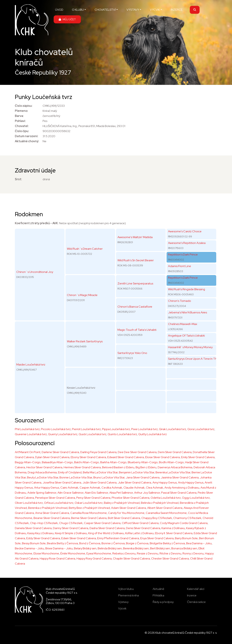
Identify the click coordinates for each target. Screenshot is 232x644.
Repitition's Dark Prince (183, 255)
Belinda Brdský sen (110, 548)
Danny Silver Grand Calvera (71, 528)
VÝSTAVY (133, 10)
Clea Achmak (155, 488)
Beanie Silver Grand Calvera (52, 518)
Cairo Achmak (69, 488)
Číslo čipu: (22, 131)
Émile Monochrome (73, 553)
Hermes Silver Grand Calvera (82, 467)
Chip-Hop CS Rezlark (44, 523)
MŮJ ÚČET (67, 19)
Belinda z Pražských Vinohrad (160, 503)
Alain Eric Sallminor (96, 493)
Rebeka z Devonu (124, 553)
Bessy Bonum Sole (34, 543)
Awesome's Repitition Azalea (187, 243)
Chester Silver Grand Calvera (170, 559)
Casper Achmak (90, 488)
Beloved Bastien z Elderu (118, 467)
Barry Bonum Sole (186, 538)
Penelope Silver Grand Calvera (55, 498)
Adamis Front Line (180, 266)
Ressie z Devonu (148, 553)
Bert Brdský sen (160, 548)
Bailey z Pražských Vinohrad (122, 503)
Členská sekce (196, 602)
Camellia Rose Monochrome (89, 513)
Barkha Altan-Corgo (113, 462)
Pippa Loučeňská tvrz (116, 429)
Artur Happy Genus (47, 488)
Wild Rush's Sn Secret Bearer (136, 260)
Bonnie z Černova (113, 543)
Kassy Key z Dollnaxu (41, 533)
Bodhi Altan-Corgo (171, 462)
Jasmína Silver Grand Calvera (180, 477)
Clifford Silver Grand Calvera (140, 523)
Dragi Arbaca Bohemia (42, 472)
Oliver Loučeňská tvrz (29, 503)
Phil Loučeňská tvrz (27, 429)
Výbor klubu (126, 589)
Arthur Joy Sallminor (147, 493)
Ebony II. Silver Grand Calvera (174, 533)
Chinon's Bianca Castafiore (135, 307)
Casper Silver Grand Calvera (102, 523)
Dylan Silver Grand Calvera (52, 457)
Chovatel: (22, 126)
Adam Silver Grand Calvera (129, 508)
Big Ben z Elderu (146, 467)
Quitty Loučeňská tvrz (153, 434)
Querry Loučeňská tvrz (63, 434)
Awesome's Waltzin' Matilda (135, 237)
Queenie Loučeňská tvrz (31, 434)
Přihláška (158, 595)
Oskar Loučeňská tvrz (89, 503)
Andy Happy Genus (191, 483)
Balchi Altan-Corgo (87, 462)
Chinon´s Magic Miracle (82, 295)
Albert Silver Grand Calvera (165, 508)
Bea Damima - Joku (199, 543)
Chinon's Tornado (180, 301)
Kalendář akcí (196, 589)
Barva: (19, 116)
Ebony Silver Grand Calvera (88, 457)
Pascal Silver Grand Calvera (179, 493)
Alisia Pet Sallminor (121, 493)
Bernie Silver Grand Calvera (89, 518)
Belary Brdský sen (85, 548)
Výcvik (122, 608)
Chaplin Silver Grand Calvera (131, 559)
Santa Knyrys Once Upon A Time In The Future (198, 359)
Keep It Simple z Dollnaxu (71, 533)
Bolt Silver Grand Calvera (124, 518)
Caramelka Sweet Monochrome (166, 513)
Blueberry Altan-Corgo (143, 462)
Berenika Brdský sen (136, 548)
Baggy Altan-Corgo (28, 462)
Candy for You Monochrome (126, 513)
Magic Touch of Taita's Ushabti (137, 330)
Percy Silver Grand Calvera (93, 498)
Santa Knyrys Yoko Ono (132, 353)
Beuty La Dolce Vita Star (43, 477)
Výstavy (123, 602)
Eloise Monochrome (46, 553)
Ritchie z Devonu (170, 553)
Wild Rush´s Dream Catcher (85, 249)
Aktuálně (158, 589)
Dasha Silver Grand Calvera (107, 528)
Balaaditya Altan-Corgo (57, 462)
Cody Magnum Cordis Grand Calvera (184, 523)
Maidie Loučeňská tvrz (31, 365)
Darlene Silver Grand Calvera (60, 452)
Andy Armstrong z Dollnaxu (182, 488)
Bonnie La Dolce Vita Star (76, 477)
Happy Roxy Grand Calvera (94, 559)
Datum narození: (27, 136)
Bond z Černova (90, 543)
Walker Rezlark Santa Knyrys (85, 341)
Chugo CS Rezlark (71, 523)
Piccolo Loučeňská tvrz (56, 429)
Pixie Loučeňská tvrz (144, 429)
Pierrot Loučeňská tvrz (86, 429)
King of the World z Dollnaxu (106, 533)
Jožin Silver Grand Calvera (100, 483)
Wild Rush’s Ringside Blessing (187, 289)
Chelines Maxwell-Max (183, 324)
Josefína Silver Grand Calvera (62, 483)
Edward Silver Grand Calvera (126, 457)
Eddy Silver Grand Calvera (43, 538)
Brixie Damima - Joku (59, 548)
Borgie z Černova (137, 543)
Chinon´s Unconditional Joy (35, 272)
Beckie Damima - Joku (29, 548)
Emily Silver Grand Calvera (198, 457)
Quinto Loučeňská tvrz (122, 434)
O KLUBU (78, 10)
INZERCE (177, 10)
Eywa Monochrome (99, 553)
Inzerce (192, 595)
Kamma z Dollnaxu (173, 528)
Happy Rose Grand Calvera (57, 559)
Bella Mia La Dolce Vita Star (100, 472)
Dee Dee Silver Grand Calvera (137, 452)
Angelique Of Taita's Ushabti (186, 336)
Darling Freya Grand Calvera (98, 452)
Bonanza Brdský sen (184, 548)
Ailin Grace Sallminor (70, 493)
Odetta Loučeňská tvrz (166, 498)
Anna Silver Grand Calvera (52, 513)
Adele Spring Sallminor (42, 493)
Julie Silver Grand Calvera (134, 483)
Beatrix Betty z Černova (62, 543)
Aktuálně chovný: (27, 141)
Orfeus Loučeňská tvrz (59, 503)
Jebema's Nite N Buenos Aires (188, 312)
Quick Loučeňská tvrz (93, 434)
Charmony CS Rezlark (187, 518)
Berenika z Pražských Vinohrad (48, 508)
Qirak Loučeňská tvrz (173, 429)
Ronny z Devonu (193, 553)
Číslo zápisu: (24, 106)
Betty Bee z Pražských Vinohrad (89, 508)
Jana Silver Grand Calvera (143, 477)
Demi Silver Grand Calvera (175, 452)
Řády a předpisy (163, 602)
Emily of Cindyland (70, 472)
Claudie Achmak (134, 488)
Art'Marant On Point (28, 452)
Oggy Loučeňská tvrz (196, 498)
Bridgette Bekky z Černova (167, 543)
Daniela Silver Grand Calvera (33, 528)
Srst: (18, 179)
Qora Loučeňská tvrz (201, 429)
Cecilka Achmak (112, 488)
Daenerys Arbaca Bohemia (175, 467)
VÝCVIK (155, 10)
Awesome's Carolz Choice (185, 231)
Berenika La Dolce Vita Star (173, 472)
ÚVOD (59, 10)
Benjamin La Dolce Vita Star (137, 472)
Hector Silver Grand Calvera (44, 467)
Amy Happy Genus (165, 483)
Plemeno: (21, 111)
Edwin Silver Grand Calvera (79, 538)
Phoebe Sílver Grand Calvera (130, 498)
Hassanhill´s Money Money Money (190, 347)
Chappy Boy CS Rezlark (157, 518)
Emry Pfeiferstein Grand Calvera (118, 538)
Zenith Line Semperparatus (135, 283)
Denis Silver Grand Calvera (143, 528)
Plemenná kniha (129, 595)
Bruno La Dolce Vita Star (109, 477)
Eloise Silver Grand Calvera (162, 457)
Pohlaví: (20, 121)
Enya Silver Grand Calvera (157, 538)
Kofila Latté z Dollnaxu (139, 533)
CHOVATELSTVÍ (105, 10)
